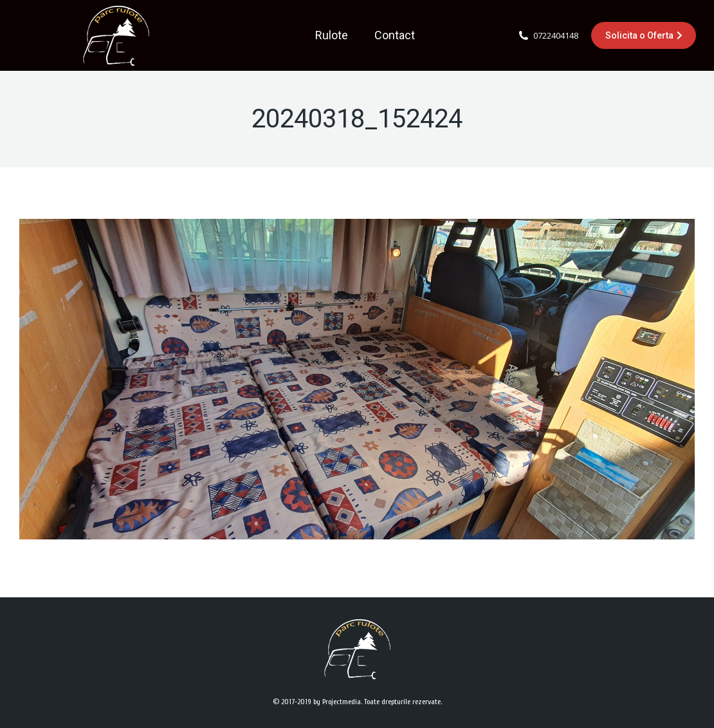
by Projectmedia (337, 702)
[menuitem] (332, 35)
